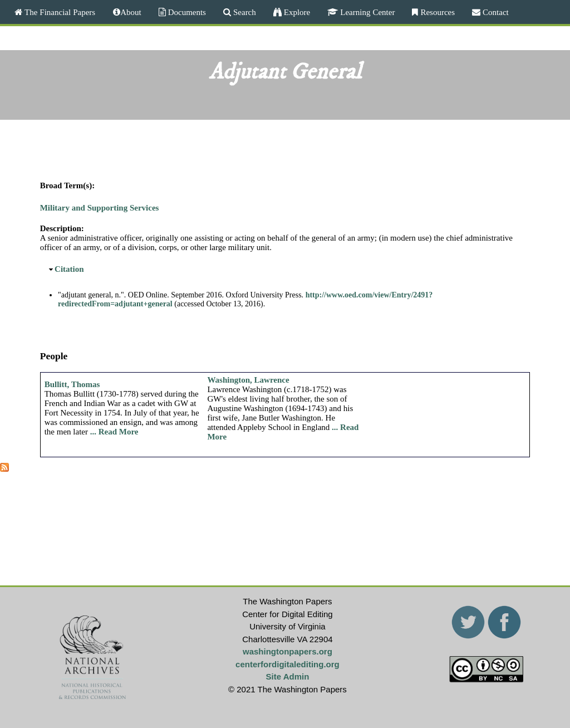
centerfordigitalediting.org (288, 664)
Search (244, 12)
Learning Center (366, 12)
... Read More (114, 432)
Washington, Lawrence (248, 380)
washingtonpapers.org (288, 651)
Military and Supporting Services (100, 208)
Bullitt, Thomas (72, 384)
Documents (186, 12)
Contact (495, 12)
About (131, 12)
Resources (436, 12)
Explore (296, 12)
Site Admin (288, 676)
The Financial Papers (59, 12)
